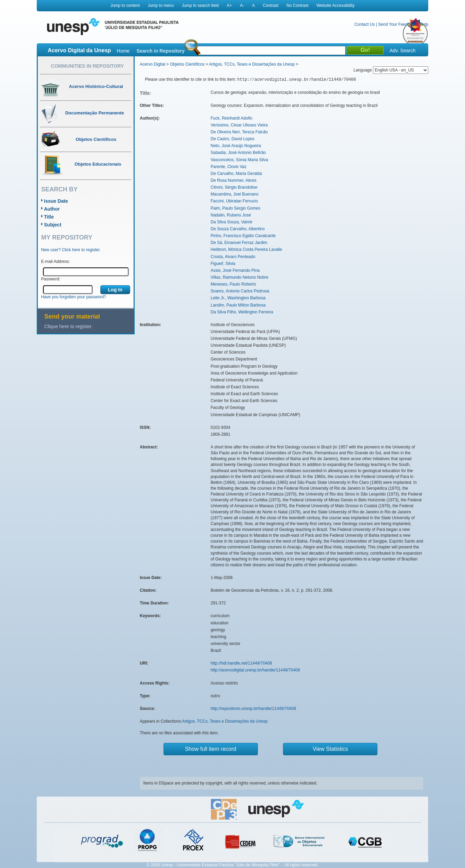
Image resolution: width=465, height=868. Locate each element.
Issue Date (56, 201)
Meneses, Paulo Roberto (233, 284)
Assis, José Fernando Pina (235, 270)
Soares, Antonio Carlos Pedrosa (240, 291)
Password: (51, 279)
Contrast (270, 5)
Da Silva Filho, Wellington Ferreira (242, 312)
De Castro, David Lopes (232, 139)
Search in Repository (160, 51)
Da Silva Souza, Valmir (231, 222)
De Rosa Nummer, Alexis (233, 180)
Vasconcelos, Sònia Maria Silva (239, 160)
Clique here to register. (69, 326)
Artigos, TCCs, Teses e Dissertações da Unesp (252, 64)
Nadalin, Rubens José (231, 215)
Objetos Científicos (187, 64)
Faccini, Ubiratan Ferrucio (234, 201)
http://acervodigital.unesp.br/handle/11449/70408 (255, 670)
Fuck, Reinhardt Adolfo (231, 118)
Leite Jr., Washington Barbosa (238, 298)
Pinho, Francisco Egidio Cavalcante (243, 236)
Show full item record (211, 749)
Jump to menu (161, 5)
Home (123, 51)
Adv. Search (402, 51)
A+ (229, 5)
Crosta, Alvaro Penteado (233, 257)
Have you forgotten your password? (74, 297)
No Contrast (297, 5)
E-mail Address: (56, 261)
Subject (53, 225)
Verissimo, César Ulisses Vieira (239, 125)
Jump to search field (200, 5)
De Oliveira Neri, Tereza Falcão (239, 132)
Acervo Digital (152, 64)
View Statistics (331, 749)
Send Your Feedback (397, 24)
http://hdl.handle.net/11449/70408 (241, 663)
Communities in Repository (87, 66)
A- (242, 5)
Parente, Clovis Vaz (229, 167)
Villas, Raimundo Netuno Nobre (239, 277)
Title (49, 217)
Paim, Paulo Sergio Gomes (235, 208)
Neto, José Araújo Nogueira (236, 146)
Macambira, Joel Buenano (234, 194)
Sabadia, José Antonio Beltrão (238, 153)
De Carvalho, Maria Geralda (236, 174)
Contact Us (365, 24)
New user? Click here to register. (71, 250)
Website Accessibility (335, 5)
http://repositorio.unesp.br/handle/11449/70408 (253, 709)
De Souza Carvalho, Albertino (237, 229)
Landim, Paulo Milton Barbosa (238, 305)
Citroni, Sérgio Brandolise (234, 187)
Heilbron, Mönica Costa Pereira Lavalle (246, 249)
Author (52, 209)
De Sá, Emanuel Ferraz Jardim (239, 243)
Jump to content (125, 5)
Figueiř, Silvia (223, 264)
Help (424, 24)
